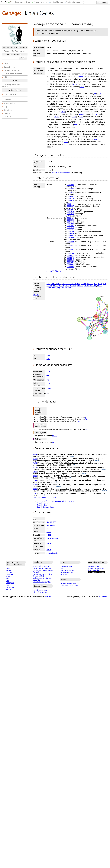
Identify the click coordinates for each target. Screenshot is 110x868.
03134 (49, 532)
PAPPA (57, 117)
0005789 (70, 232)
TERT (53, 284)
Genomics (19, 2)
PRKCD (84, 284)
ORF (48, 355)
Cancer (63, 568)
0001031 (70, 245)
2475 (48, 547)
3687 (35, 463)
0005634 (70, 220)
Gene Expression (66, 566)
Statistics (7, 100)
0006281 (70, 210)
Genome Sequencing (67, 570)
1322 (72, 96)
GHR (96, 114)
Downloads (8, 110)
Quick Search (102, 2)
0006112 (70, 204)
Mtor (48, 380)
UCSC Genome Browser (60, 173)
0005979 (70, 200)
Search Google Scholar (45, 507)
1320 (35, 493)
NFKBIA (93, 286)
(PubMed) (72, 456)
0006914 (70, 214)
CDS (48, 359)
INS (95, 94)
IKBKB (54, 288)
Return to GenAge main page (15, 51)
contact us (48, 597)
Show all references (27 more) (44, 497)
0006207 (70, 206)
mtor (48, 371)
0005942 (70, 235)
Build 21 (6, 47)
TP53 (49, 284)
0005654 (70, 222)
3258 (71, 101)
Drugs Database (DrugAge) (42, 582)
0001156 (70, 253)
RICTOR (68, 288)
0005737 (70, 224)
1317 (70, 89)
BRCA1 (90, 284)
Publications (10, 587)
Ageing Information (74, 2)
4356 (74, 117)
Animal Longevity (40, 2)
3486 (35, 472)
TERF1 (61, 286)
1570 (75, 84)
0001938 (70, 192)
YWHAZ (80, 286)
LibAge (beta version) (40, 592)
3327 (35, 480)
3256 (35, 485)
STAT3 (59, 284)
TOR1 (49, 388)
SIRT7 (49, 288)
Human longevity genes (13, 74)
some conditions (103, 597)
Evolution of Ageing (67, 573)
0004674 (70, 257)
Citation (7, 113)
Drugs (28, 2)
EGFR (74, 284)
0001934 (70, 189)
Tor (48, 375)
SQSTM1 (61, 288)
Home (8, 568)
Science (8, 589)
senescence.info (93, 566)
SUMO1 (87, 286)
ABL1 (100, 284)
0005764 (70, 228)
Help (6, 107)
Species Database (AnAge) (42, 568)
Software (64, 575)
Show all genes (9, 67)
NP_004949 (51, 525)
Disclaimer (9, 572)
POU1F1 (82, 114)
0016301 (70, 263)
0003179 (70, 198)
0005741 (70, 226)
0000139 (70, 218)
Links (8, 581)
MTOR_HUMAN (53, 538)
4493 (76, 125)
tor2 (48, 393)
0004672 (70, 255)
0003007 (70, 196)
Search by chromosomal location (12, 86)
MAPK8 (73, 286)
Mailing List (10, 583)
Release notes (9, 103)
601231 (49, 529)
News (8, 585)
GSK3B (49, 286)
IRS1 (64, 284)
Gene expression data (12, 70)
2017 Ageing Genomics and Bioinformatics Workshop (70, 584)
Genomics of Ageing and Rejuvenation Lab (96, 569)
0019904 (70, 267)
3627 (35, 476)
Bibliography (9, 77)
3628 (63, 112)
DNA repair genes (11, 94)
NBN (78, 284)
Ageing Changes (57, 2)
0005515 (70, 259)
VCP (95, 284)
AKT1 (68, 284)
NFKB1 (96, 139)
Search (23, 58)
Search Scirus (42, 505)
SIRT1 (67, 286)
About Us (9, 570)
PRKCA (55, 286)
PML (104, 284)
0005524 (70, 261)
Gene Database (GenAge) (42, 566)
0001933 (70, 185)
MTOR (100, 286)
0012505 (70, 237)
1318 (81, 76)
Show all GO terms (54, 271)
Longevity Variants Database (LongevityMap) (43, 575)
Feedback (7, 117)
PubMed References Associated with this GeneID (56, 501)
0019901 (70, 265)
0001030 (70, 242)
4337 (66, 142)
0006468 (70, 212)
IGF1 (99, 94)
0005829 (70, 233)
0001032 (70, 249)
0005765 (70, 230)
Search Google (52, 553)
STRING (36, 295)
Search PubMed (43, 503)
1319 (82, 87)
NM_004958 (51, 522)
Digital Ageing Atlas (40, 590)
